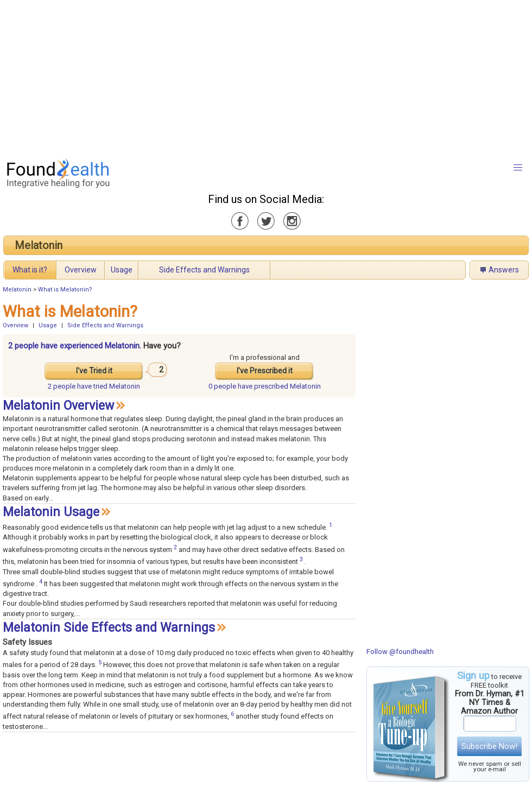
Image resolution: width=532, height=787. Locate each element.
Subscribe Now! (489, 746)
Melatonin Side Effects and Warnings (109, 628)
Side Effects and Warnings (204, 270)
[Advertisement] (253, 76)
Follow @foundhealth (400, 652)
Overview (81, 270)
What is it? (30, 270)
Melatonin (39, 245)
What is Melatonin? (65, 290)
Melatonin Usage (51, 512)
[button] (518, 168)
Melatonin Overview (58, 406)
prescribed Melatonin (265, 386)
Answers (504, 270)
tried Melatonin (94, 386)
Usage (122, 270)
